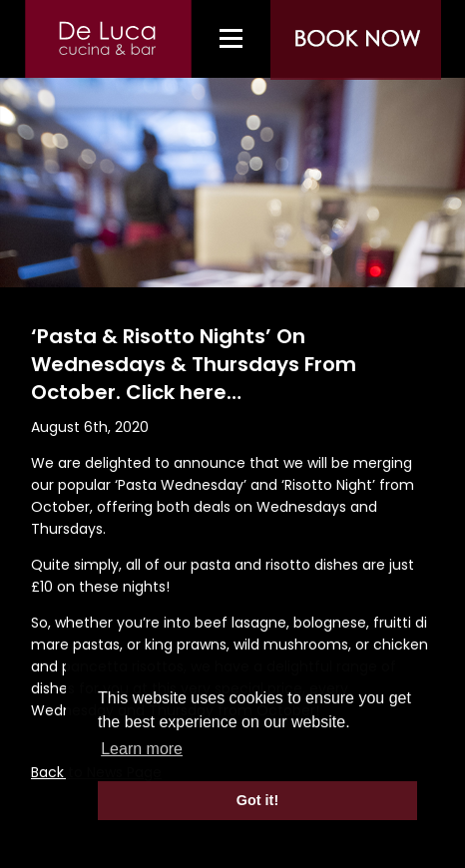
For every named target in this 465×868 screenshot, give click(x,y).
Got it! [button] (257, 800)
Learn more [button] (142, 749)
